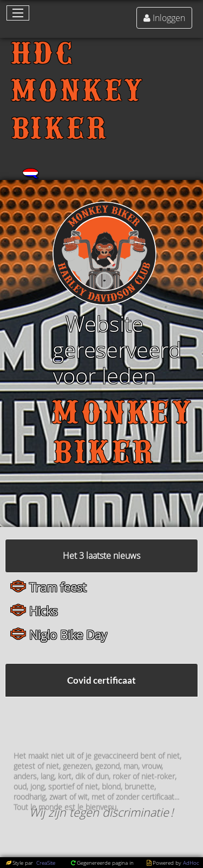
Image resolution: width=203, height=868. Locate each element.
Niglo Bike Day (68, 635)
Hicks (43, 611)
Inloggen (169, 18)
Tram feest (58, 587)
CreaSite (45, 863)
